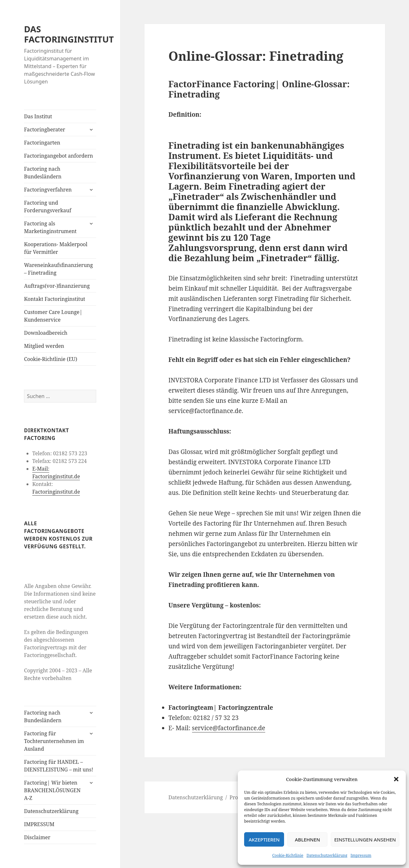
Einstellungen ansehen (365, 840)
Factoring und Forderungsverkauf (48, 207)
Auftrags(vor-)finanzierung (57, 286)
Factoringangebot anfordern (58, 156)
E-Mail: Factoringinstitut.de (56, 473)
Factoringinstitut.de (56, 492)
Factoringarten (42, 143)
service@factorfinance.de (229, 728)
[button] (396, 779)
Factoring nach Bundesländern (43, 173)
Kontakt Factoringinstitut (54, 299)
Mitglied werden (44, 346)
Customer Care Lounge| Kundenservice (53, 316)
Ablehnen (308, 840)
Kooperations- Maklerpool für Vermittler (56, 248)
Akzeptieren (264, 840)
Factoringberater (44, 129)
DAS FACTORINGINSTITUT (69, 34)
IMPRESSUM (39, 824)
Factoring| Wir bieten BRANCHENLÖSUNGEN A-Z (52, 790)
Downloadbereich (46, 333)
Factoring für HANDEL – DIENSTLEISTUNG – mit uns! (58, 766)
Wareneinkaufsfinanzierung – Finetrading (58, 269)
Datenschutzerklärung (327, 855)
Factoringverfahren (48, 190)
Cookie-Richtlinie (288, 855)
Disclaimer (37, 837)
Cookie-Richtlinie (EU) (50, 359)
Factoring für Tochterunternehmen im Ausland (54, 741)
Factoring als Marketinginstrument (50, 227)
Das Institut (38, 116)
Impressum (361, 855)
